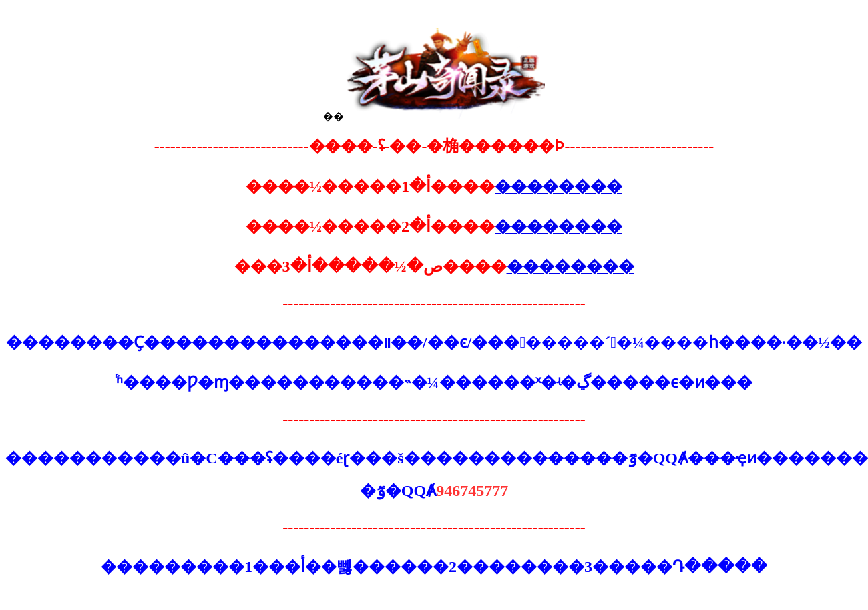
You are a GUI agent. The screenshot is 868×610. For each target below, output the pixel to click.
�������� (558, 186)
